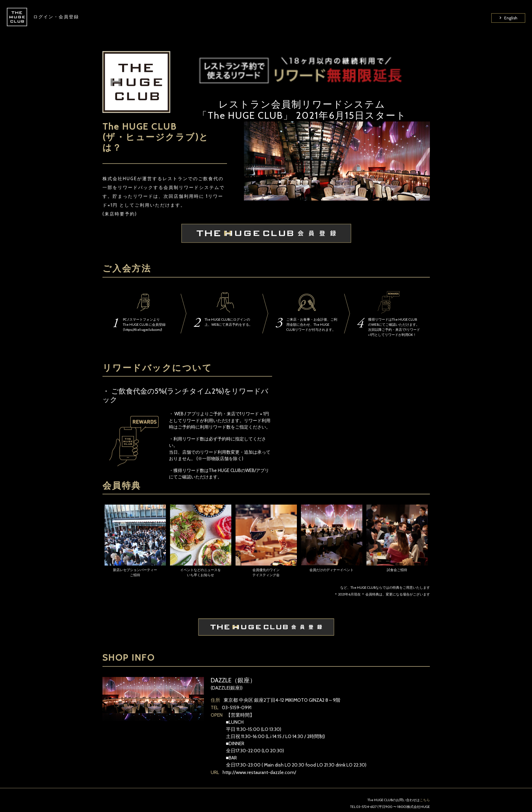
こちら (425, 800)
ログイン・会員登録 (56, 20)
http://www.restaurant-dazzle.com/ (259, 772)
